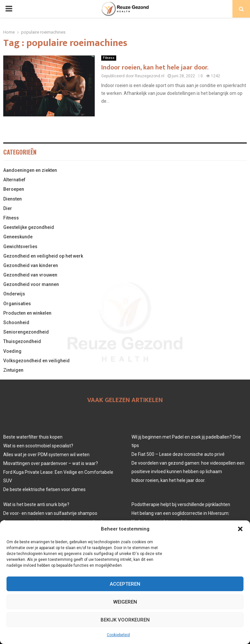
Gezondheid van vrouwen (30, 275)
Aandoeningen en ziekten (30, 170)
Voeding (12, 351)
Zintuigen (13, 370)
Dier (8, 208)
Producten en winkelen (27, 313)
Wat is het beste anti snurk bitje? (36, 504)
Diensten (13, 199)
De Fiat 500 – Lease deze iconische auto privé (178, 454)
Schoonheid (16, 322)
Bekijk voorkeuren (125, 620)
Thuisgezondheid (22, 341)
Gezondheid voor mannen (31, 284)
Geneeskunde (18, 237)
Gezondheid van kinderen (31, 265)
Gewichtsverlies (20, 247)
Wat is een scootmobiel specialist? (38, 446)
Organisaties (17, 304)
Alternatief (14, 180)
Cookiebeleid (118, 635)
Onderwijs (14, 294)
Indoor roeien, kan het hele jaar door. (155, 67)
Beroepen (14, 189)
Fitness (109, 58)
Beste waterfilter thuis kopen (33, 437)
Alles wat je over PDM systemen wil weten (46, 455)
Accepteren (125, 584)
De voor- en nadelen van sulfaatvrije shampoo (50, 513)
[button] (240, 529)
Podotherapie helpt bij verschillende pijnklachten (181, 504)
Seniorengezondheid (26, 332)
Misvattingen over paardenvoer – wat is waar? (51, 463)
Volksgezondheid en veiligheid (36, 361)
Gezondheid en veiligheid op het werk (43, 256)
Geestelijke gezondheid (29, 227)
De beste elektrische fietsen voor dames (44, 489)
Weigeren (125, 602)
